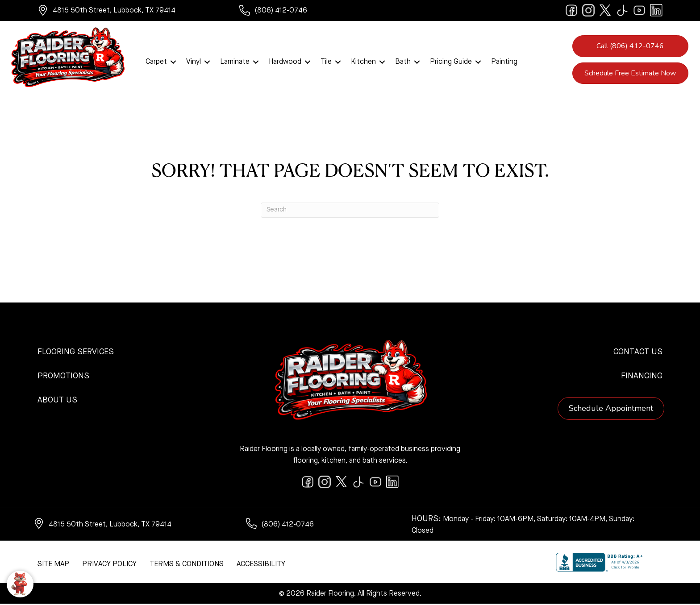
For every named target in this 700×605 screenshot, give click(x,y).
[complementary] (65, 556)
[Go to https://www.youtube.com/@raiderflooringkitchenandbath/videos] (639, 10)
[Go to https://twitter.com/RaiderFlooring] (605, 10)
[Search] (350, 211)
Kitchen (363, 62)
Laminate (235, 62)
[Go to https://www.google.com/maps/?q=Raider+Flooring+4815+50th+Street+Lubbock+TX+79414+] (129, 12)
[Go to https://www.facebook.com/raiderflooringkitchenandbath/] (571, 10)
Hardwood (285, 62)
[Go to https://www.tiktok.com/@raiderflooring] (622, 10)
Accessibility (261, 565)
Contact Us (638, 353)
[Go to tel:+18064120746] (290, 12)
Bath (403, 62)
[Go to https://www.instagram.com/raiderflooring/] (588, 10)
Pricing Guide (451, 62)
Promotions (63, 377)
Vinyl (194, 62)
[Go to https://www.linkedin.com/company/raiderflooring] (656, 10)
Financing (642, 377)
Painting (504, 62)
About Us (57, 401)
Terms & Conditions (187, 565)
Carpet (156, 62)
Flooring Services (76, 353)
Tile (326, 62)
